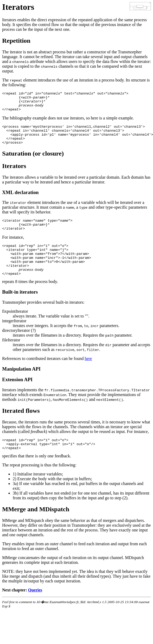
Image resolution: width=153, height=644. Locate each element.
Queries (35, 609)
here (88, 375)
